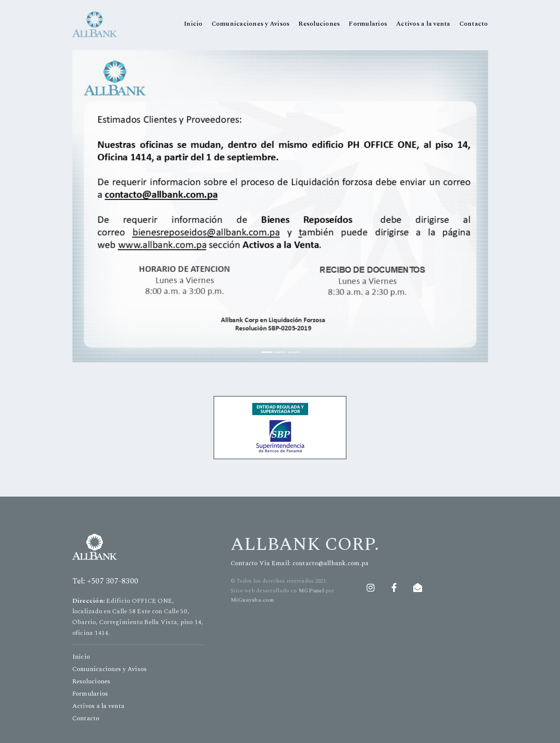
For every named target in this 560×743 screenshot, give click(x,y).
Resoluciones (319, 24)
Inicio (193, 24)
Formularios (368, 24)
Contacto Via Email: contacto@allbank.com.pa (300, 563)
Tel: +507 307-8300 (105, 581)
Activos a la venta (423, 24)
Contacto (474, 24)
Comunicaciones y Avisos (251, 24)
